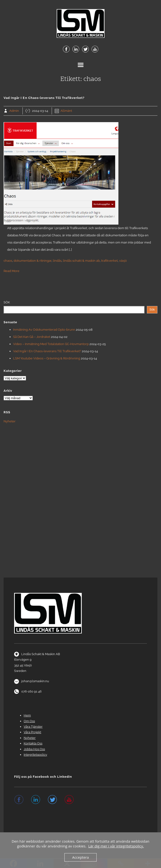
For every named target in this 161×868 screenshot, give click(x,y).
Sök (7, 302)
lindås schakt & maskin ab (81, 261)
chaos (8, 261)
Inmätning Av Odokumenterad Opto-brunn (44, 330)
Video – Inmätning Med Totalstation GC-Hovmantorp (51, 344)
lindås (57, 261)
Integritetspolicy (35, 755)
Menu (81, 65)
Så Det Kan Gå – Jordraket (32, 337)
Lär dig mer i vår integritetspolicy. (116, 846)
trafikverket (109, 261)
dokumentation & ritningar (33, 261)
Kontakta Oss (33, 743)
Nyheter (10, 421)
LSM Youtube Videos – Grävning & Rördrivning (47, 358)
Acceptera (81, 857)
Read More (11, 271)
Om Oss (29, 721)
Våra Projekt (32, 732)
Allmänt (66, 111)
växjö (123, 261)
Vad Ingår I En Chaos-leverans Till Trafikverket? (47, 351)
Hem (27, 715)
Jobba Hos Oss (34, 749)
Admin (14, 111)
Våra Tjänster (33, 727)
